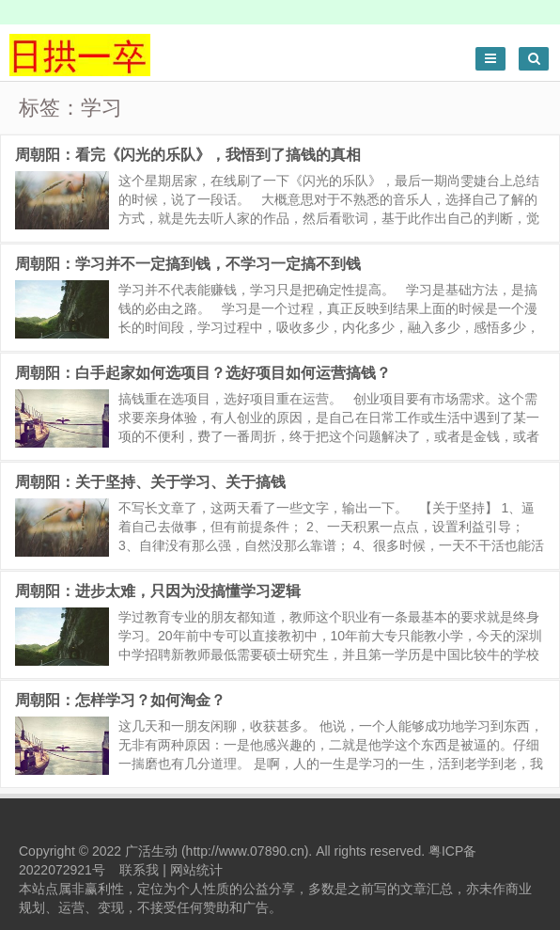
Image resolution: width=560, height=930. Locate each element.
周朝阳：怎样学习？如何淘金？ (120, 700)
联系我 (139, 870)
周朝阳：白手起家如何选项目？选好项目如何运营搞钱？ (203, 373)
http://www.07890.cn (245, 851)
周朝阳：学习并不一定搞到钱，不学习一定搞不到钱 (188, 264)
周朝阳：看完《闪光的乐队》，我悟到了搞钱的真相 (188, 155)
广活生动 (151, 851)
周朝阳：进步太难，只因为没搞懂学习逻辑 (158, 591)
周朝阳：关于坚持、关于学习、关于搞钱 (150, 482)
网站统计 (196, 870)
